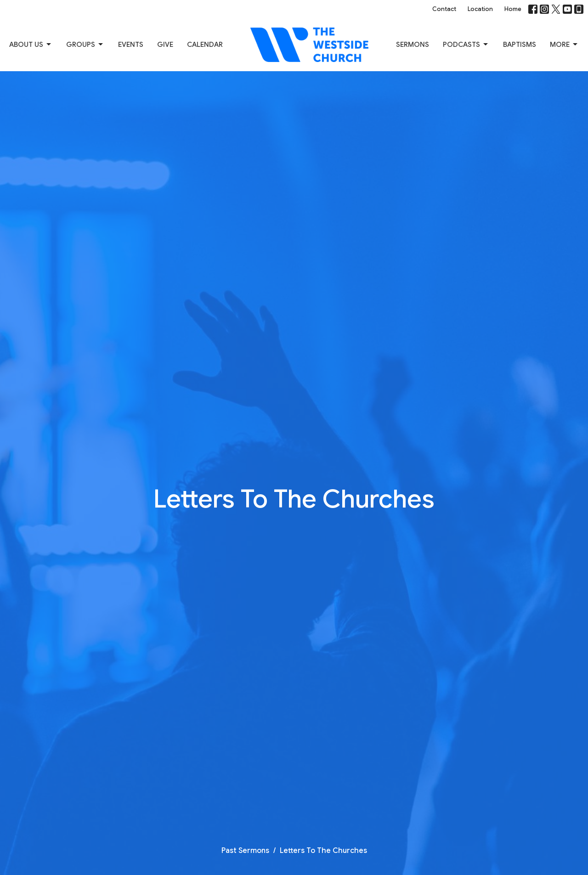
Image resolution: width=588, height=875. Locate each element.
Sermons (413, 45)
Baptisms (520, 45)
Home (513, 9)
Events (131, 45)
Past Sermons (245, 851)
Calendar (205, 45)
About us (31, 45)
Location (480, 9)
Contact (444, 9)
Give (165, 45)
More (564, 45)
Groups (85, 45)
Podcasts (466, 45)
